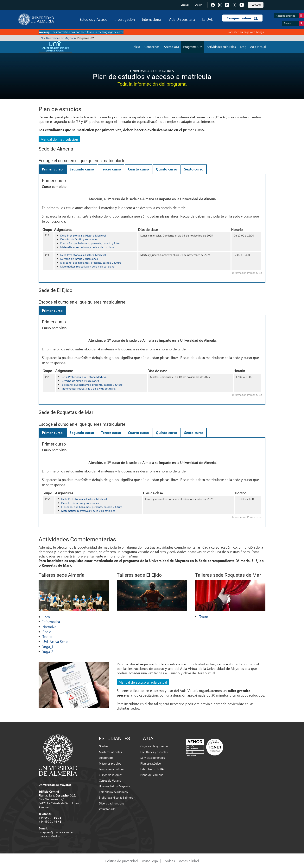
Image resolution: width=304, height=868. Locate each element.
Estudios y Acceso (94, 19)
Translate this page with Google (246, 32)
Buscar (294, 24)
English (198, 5)
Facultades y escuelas (154, 752)
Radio (47, 632)
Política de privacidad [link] (122, 861)
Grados (103, 746)
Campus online (242, 18)
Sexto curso (194, 169)
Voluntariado (107, 809)
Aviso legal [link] (150, 861)
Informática (51, 622)
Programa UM (193, 47)
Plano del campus (152, 775)
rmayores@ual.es (49, 836)
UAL (41, 38)
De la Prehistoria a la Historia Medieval (83, 235)
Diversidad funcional (112, 803)
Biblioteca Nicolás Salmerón (117, 797)
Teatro (47, 636)
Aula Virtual (258, 47)
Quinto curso (167, 169)
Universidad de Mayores (60, 38)
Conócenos (152, 47)
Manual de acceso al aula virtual (143, 682)
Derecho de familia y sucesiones (79, 239)
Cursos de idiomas (111, 775)
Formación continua (112, 769)
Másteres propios (110, 763)
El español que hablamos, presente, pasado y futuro (91, 243)
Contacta (256, 5)
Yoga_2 (48, 651)
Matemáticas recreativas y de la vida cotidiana (87, 247)
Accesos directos (290, 16)
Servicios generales (153, 758)
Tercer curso (111, 169)
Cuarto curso (138, 169)
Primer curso (52, 169)
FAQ (243, 47)
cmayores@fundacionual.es (56, 832)
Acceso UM (171, 47)
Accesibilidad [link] (189, 861)
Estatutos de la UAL (153, 769)
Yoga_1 (48, 646)
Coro (46, 617)
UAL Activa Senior (56, 641)
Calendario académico (113, 792)
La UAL (207, 19)
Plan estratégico (151, 763)
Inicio (136, 47)
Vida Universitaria (182, 19)
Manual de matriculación (59, 139)
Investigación (125, 19)
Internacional (152, 19)
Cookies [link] (169, 861)
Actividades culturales (221, 47)
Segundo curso (82, 169)
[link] (256, 4)
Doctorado (106, 758)
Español (185, 5)
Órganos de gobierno (154, 746)
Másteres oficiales (110, 752)
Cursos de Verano (110, 780)
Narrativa (49, 627)
